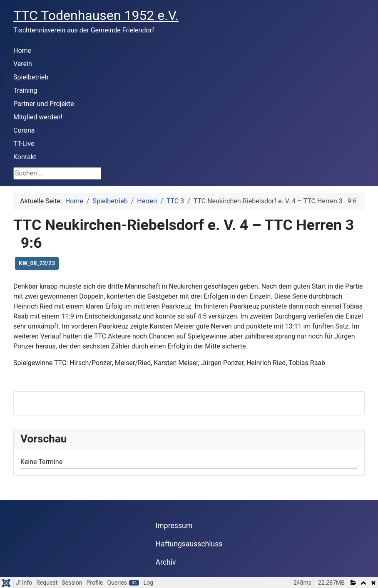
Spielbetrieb (31, 77)
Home (22, 51)
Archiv (166, 562)
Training (25, 90)
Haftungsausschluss (189, 544)
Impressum (174, 526)
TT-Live (24, 144)
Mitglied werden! (38, 117)
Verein (23, 64)
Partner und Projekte (44, 104)
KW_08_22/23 (37, 263)
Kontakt (25, 157)
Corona (24, 130)
